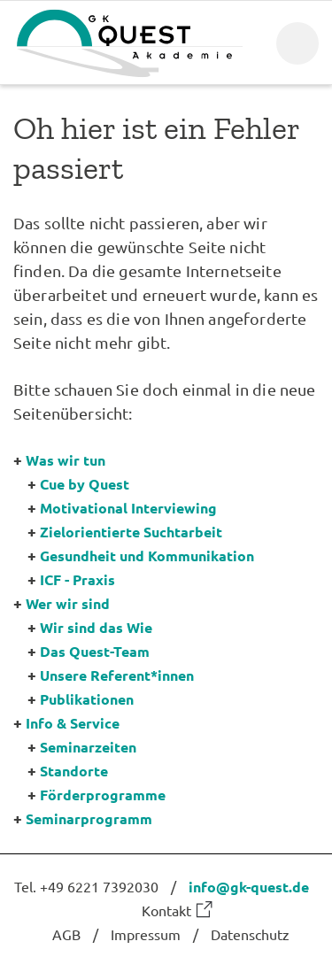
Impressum (146, 934)
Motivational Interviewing (128, 508)
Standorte (74, 771)
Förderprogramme (103, 795)
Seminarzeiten (88, 747)
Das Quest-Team (95, 651)
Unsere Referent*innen (117, 675)
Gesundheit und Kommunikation (147, 556)
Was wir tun (66, 460)
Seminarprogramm (89, 818)
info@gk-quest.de (249, 887)
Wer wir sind (68, 603)
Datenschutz (250, 934)
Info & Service (73, 723)
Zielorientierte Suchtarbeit (131, 532)
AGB (66, 934)
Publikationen (87, 699)
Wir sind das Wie (96, 627)
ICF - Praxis (77, 579)
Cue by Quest (85, 484)
